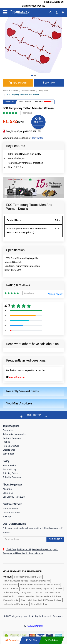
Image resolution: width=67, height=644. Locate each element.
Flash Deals (9, 102)
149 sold (39, 102)
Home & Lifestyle (11, 446)
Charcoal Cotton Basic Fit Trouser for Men (41, 600)
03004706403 (38, 6)
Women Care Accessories (48, 593)
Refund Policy (9, 466)
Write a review (55, 294)
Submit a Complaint (12, 477)
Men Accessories (26, 596)
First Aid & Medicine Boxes (15, 581)
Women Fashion (28, 91)
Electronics (8, 430)
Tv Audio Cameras (12, 438)
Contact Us (8, 493)
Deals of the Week (11, 513)
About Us (7, 489)
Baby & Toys (8, 454)
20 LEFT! (39, 122)
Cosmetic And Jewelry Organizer (37, 589)
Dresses (59, 589)
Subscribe (55, 539)
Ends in (21, 102)
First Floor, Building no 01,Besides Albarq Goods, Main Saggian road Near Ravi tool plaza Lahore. (30, 551)
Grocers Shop (9, 450)
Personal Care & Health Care (28, 577)
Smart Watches (10, 585)
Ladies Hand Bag (11, 593)
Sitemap (7, 516)
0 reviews (27, 113)
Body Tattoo (44, 91)
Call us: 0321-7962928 (14, 497)
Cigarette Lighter (39, 604)
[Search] (33, 539)
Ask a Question (15, 377)
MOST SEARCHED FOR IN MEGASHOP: (22, 571)
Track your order (11, 509)
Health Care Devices (40, 581)
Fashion (15, 91)
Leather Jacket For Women (16, 604)
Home (5, 91)
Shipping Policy (10, 473)
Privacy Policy (9, 469)
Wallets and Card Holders (49, 596)
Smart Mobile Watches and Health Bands (40, 585)
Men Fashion (9, 596)
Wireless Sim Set (11, 600)
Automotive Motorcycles (14, 434)
